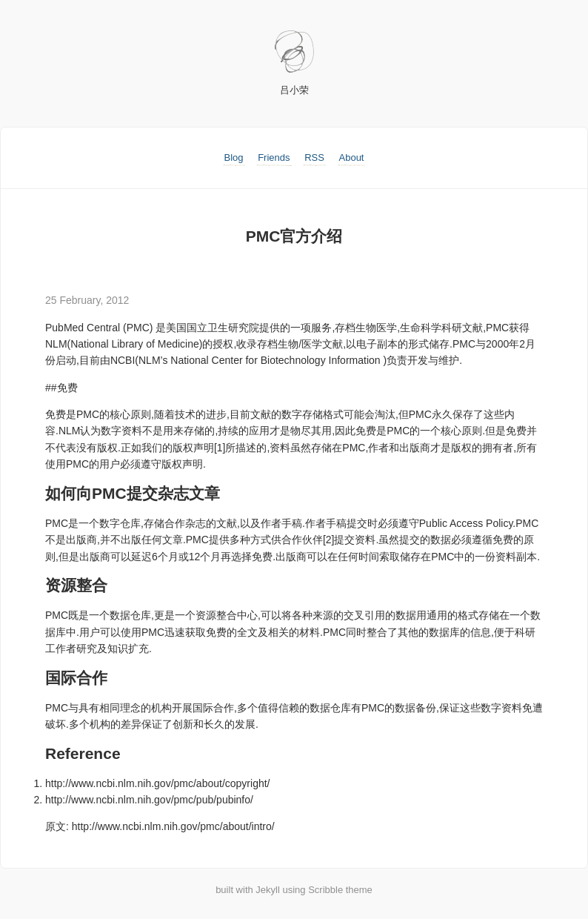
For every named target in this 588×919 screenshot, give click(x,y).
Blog (234, 157)
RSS (314, 157)
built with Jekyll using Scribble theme (294, 890)
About (352, 157)
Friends (274, 157)
